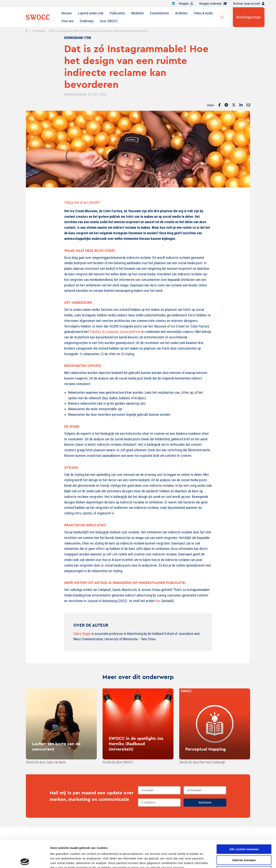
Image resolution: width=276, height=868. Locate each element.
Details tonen (207, 860)
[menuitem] (67, 13)
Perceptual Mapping (206, 749)
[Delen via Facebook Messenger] (226, 105)
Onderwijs (87, 21)
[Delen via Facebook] (219, 105)
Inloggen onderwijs (213, 4)
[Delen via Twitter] (234, 105)
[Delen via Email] (248, 105)
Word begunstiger (249, 17)
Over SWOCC (109, 21)
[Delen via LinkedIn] (241, 105)
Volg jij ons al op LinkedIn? (82, 202)
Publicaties (117, 13)
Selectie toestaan (244, 833)
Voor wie (68, 21)
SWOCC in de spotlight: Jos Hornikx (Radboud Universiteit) (136, 744)
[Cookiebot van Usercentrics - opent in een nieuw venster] (25, 861)
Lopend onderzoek (91, 13)
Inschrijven (205, 802)
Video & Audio (203, 13)
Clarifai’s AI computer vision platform (115, 332)
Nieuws (67, 13)
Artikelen (181, 13)
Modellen (138, 13)
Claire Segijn (82, 634)
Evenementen (160, 13)
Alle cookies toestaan (244, 822)
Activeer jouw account (249, 4)
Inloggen (186, 4)
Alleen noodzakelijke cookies (244, 844)
